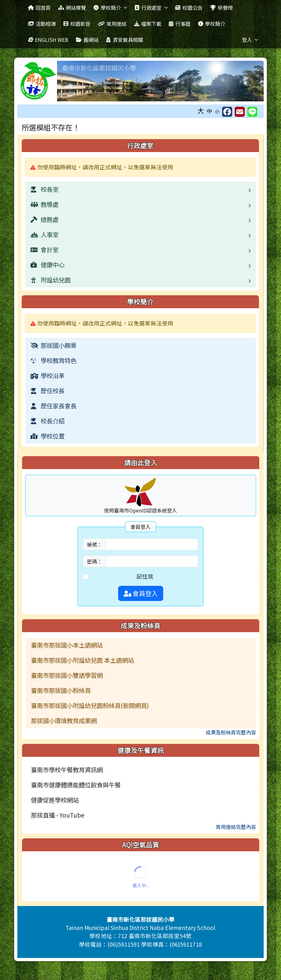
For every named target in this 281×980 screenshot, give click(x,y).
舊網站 (87, 40)
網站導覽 (72, 8)
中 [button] (209, 111)
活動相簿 (42, 24)
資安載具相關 (124, 40)
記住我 (145, 576)
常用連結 (112, 24)
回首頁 (39, 8)
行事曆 (180, 24)
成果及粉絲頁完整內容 (231, 732)
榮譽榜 (221, 8)
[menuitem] (141, 345)
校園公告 (189, 8)
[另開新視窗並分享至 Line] (252, 112)
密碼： (95, 561)
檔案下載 (148, 24)
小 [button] (217, 111)
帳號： (95, 544)
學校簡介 (110, 8)
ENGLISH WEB (48, 40)
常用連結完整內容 (236, 827)
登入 (250, 40)
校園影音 (77, 24)
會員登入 (141, 593)
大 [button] (201, 110)
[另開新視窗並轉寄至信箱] (240, 112)
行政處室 (151, 8)
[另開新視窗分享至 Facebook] (227, 112)
